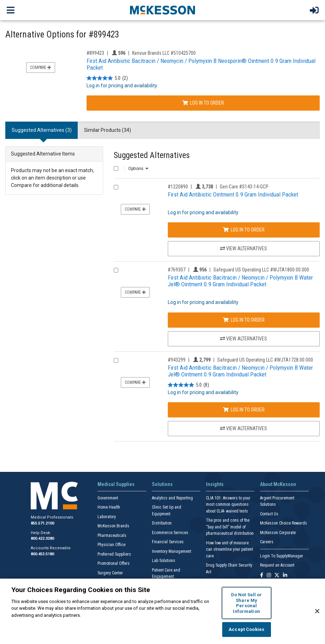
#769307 (177, 270)
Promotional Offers (114, 563)
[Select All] (116, 168)
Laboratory (107, 517)
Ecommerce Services (170, 533)
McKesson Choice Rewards (283, 523)
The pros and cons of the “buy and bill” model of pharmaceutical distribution (230, 527)
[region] (162, 611)
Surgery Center (110, 573)
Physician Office (111, 545)
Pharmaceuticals (112, 535)
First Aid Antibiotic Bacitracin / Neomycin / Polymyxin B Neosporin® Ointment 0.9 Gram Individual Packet (201, 64)
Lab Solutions (164, 561)
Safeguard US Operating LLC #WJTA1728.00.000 (265, 360)
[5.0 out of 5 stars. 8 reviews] (188, 385)
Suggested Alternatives (152, 155)
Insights (215, 484)
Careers (267, 542)
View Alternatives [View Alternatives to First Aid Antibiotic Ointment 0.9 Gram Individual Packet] (244, 248)
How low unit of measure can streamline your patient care (229, 549)
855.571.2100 (42, 523)
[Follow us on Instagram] (269, 576)
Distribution (162, 523)
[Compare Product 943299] (116, 360)
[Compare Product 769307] (116, 270)
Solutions (162, 484)
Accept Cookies (246, 629)
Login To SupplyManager (282, 556)
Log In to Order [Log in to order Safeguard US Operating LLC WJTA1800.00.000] (244, 320)
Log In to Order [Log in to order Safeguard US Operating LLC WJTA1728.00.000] (244, 410)
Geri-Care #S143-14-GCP (244, 187)
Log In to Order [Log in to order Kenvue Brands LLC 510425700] (203, 103)
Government (108, 498)
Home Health (109, 507)
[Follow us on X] (277, 576)
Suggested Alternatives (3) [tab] (42, 130)
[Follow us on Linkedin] (285, 576)
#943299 (177, 360)
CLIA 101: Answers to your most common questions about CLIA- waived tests (228, 505)
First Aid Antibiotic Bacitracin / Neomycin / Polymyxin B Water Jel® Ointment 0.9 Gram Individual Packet (240, 281)
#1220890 (178, 187)
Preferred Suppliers (114, 554)
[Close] (317, 611)
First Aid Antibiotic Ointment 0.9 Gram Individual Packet (233, 194)
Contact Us (269, 514)
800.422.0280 (42, 538)
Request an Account (277, 565)
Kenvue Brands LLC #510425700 (164, 53)
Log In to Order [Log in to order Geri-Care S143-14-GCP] (244, 230)
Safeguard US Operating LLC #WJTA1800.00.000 (261, 270)
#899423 (95, 53)
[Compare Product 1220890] (116, 187)
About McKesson (278, 484)
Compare (41, 68)
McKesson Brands (113, 526)
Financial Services (168, 542)
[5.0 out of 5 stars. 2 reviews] (107, 78)
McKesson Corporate (278, 533)
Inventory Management (172, 551)
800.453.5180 (42, 554)
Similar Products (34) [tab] (108, 130)
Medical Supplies (116, 484)
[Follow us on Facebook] (262, 576)
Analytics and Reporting (172, 498)
